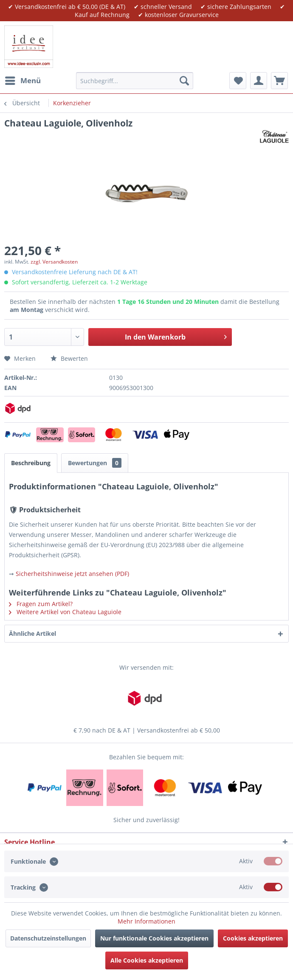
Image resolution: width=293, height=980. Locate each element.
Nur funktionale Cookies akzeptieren (154, 938)
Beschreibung (31, 463)
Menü (23, 80)
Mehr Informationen (146, 921)
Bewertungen (95, 463)
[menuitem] (23, 81)
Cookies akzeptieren (253, 938)
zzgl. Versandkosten (54, 262)
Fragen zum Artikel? (41, 604)
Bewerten (69, 358)
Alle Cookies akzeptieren (147, 960)
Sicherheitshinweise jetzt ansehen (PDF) (72, 574)
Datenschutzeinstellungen (48, 938)
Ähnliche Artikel (32, 633)
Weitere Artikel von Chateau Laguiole (65, 612)
